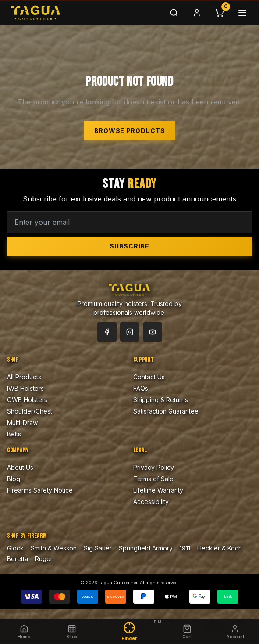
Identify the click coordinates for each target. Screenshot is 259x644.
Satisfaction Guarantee (166, 411)
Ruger (44, 559)
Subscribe (129, 246)
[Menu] (242, 13)
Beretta (18, 559)
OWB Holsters (27, 400)
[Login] (197, 13)
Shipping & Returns (161, 400)
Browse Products (130, 131)
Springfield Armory (146, 548)
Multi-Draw (22, 423)
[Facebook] (107, 332)
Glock (15, 548)
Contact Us (149, 377)
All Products (24, 377)
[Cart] (220, 13)
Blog (14, 479)
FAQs (141, 388)
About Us (20, 467)
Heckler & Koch (220, 548)
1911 (185, 548)
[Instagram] (130, 332)
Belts (14, 434)
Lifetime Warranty (158, 490)
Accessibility (151, 502)
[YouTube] (153, 332)
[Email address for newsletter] (129, 222)
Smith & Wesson (54, 548)
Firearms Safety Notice (40, 490)
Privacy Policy (154, 467)
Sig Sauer (98, 548)
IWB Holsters (25, 388)
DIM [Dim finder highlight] (158, 622)
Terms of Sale (153, 479)
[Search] (174, 13)
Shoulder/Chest (30, 411)
